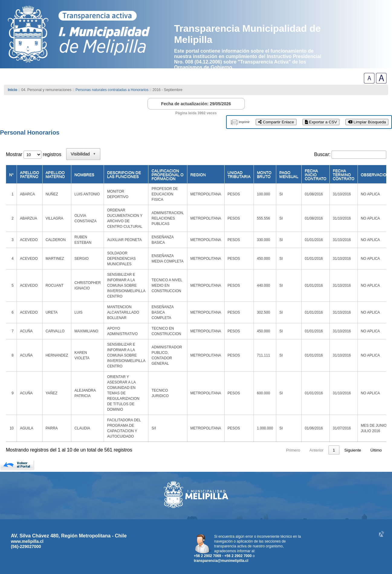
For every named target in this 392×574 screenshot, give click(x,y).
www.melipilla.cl (27, 541)
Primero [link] (219, 450)
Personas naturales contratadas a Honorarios (112, 90)
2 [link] (271, 450)
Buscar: (322, 154)
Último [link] (376, 450)
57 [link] (333, 450)
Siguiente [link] (353, 450)
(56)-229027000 (26, 546)
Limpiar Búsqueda (367, 122)
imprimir (244, 122)
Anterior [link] (242, 450)
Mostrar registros (33, 154)
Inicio (13, 90)
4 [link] (294, 450)
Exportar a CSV (321, 122)
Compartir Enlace (276, 122)
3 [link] (282, 450)
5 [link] (306, 450)
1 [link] (259, 450)
